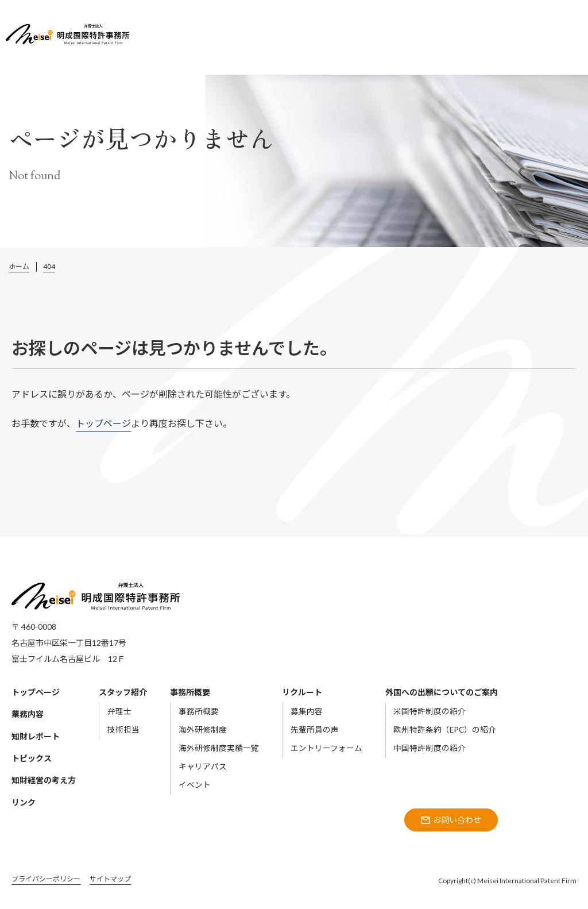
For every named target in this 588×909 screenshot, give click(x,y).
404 (49, 266)
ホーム (19, 266)
